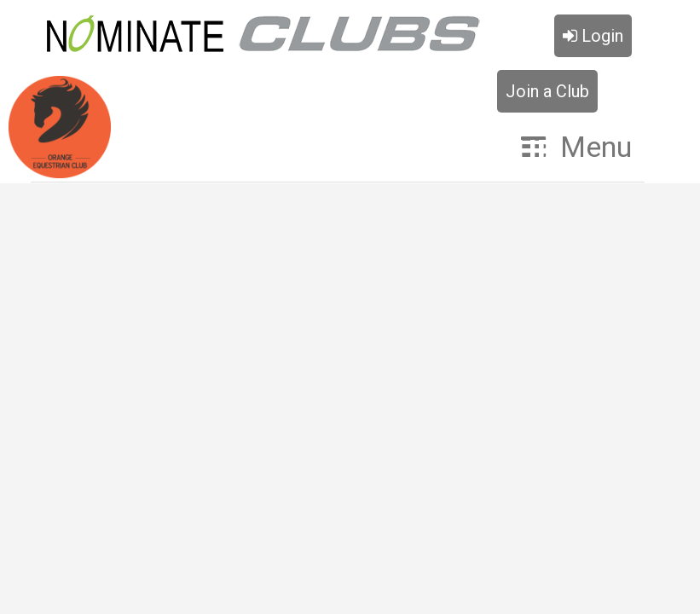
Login (593, 36)
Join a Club (547, 91)
